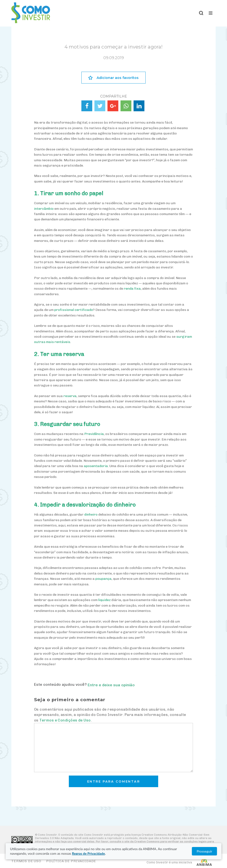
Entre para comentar (114, 781)
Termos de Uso (26, 861)
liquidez (104, 600)
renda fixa (132, 289)
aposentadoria (96, 466)
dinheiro (91, 514)
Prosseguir (204, 851)
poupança (103, 579)
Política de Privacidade (71, 861)
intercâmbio (44, 209)
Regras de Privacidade (88, 853)
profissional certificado (74, 310)
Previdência (94, 434)
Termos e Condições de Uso (65, 720)
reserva (70, 396)
